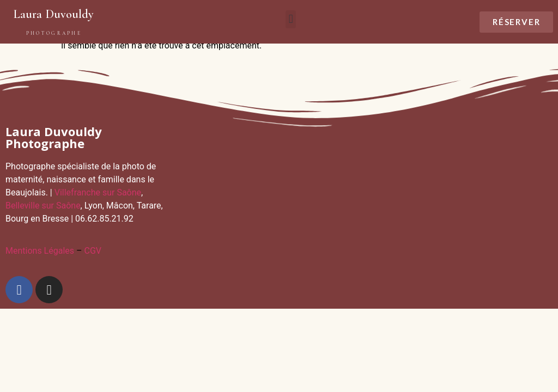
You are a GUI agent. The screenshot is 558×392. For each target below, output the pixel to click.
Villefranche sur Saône (98, 192)
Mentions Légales (40, 251)
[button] (291, 19)
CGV (93, 251)
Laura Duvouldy (54, 14)
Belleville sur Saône (43, 206)
